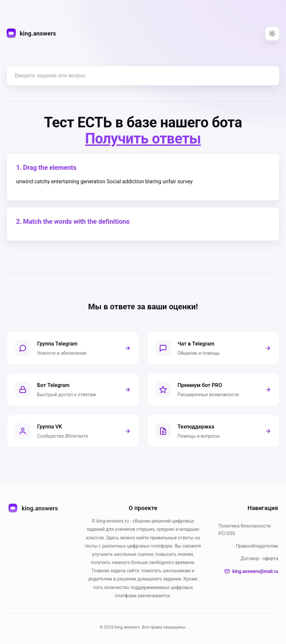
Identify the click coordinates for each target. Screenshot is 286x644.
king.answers (33, 508)
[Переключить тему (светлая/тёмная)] (272, 34)
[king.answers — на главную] (31, 34)
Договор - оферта (259, 558)
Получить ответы (143, 139)
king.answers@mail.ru (251, 571)
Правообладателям (257, 546)
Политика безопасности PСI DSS (245, 529)
